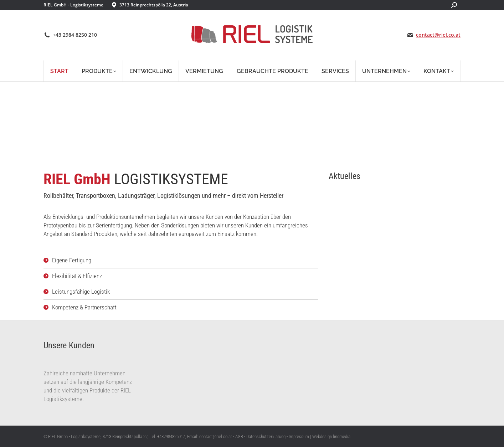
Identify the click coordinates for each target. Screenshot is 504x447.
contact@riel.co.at (438, 35)
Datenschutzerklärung (266, 436)
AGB (239, 436)
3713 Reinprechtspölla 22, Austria (154, 5)
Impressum (299, 436)
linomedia (342, 436)
